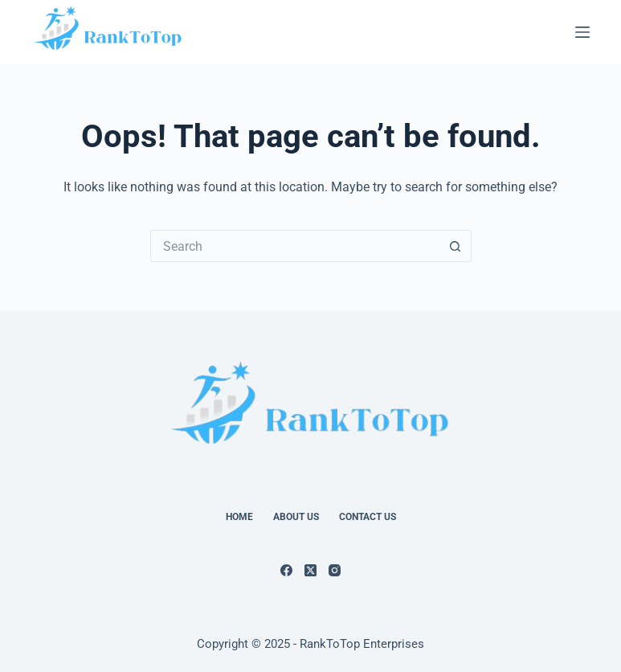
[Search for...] (295, 246)
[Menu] (582, 32)
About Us (296, 517)
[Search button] (456, 246)
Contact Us (368, 517)
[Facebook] (286, 570)
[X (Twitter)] (310, 570)
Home (239, 517)
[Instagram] (335, 570)
